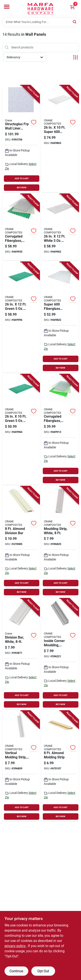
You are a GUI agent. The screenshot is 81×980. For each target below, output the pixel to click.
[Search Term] (41, 22)
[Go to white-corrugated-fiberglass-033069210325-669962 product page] (60, 227)
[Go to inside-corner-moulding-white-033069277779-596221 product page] (60, 654)
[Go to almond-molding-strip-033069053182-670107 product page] (60, 766)
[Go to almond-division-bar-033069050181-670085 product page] (21, 542)
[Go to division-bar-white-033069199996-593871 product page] (21, 654)
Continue (16, 971)
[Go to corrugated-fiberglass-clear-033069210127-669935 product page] (21, 227)
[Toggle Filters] (75, 57)
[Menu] (7, 7)
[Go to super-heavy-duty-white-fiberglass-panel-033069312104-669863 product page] (60, 139)
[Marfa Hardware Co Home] (41, 9)
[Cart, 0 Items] (72, 7)
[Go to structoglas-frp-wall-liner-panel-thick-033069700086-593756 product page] (21, 139)
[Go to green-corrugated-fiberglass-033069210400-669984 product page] (21, 429)
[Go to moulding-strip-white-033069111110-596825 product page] (60, 542)
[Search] (75, 22)
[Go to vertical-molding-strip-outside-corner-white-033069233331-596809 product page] (21, 766)
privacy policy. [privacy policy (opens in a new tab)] (15, 946)
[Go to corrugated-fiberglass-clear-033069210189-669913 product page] (60, 429)
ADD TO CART (22, 178)
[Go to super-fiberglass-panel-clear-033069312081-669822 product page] (60, 317)
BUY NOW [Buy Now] (22, 188)
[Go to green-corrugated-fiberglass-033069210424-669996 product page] (21, 317)
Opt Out (43, 971)
